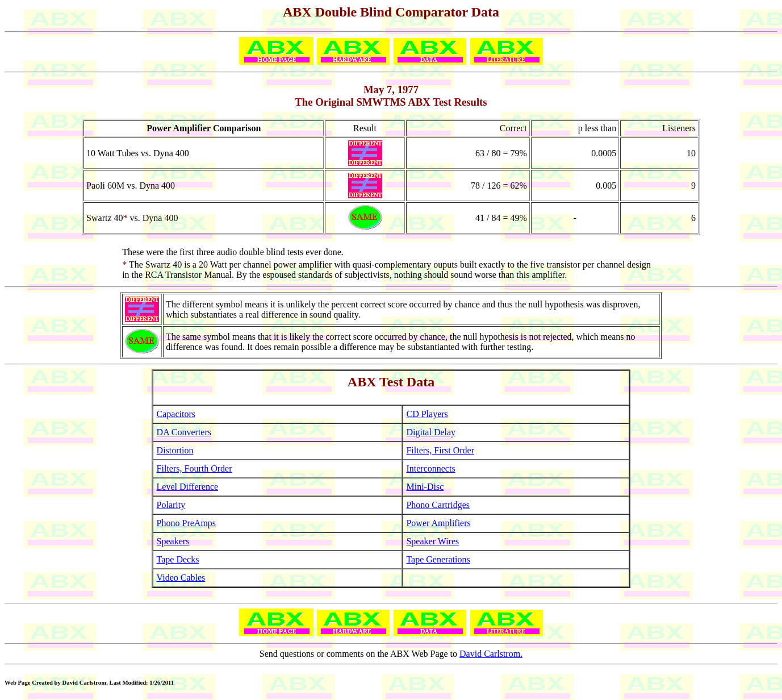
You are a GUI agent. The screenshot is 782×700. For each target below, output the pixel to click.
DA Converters (184, 432)
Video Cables (181, 578)
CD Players (427, 414)
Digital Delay (431, 432)
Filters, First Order (440, 450)
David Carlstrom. (491, 654)
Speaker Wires (432, 541)
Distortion (175, 450)
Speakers (173, 541)
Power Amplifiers (438, 523)
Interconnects (430, 468)
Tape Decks (178, 559)
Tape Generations (438, 559)
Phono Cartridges (438, 505)
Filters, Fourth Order (195, 468)
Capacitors (176, 414)
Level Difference (188, 487)
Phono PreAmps (186, 523)
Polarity (171, 505)
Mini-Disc (425, 487)
